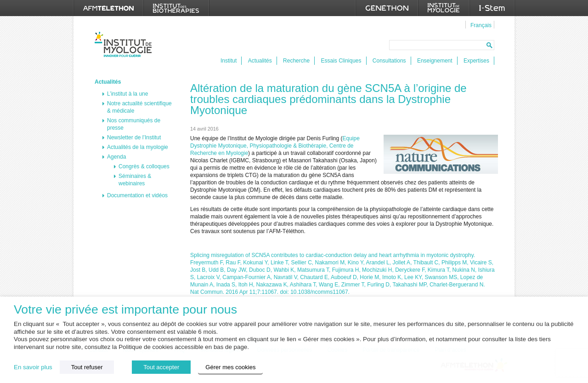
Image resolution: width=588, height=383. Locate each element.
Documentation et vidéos (137, 195)
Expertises (476, 61)
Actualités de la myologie (138, 147)
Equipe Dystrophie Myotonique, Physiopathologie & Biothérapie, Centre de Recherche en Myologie (275, 146)
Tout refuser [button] (87, 367)
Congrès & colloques (144, 166)
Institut (229, 61)
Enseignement (435, 61)
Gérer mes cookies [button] (230, 367)
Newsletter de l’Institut (134, 137)
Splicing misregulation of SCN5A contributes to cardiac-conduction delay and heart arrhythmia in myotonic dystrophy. (333, 255)
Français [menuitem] (481, 25)
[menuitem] (480, 25)
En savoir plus (33, 367)
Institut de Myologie (125, 44)
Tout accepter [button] (161, 367)
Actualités (260, 61)
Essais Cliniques (341, 61)
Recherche (296, 61)
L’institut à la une (127, 94)
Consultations (389, 61)
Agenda (116, 157)
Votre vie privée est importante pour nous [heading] (125, 310)
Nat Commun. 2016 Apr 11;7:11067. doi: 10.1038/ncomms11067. (270, 292)
